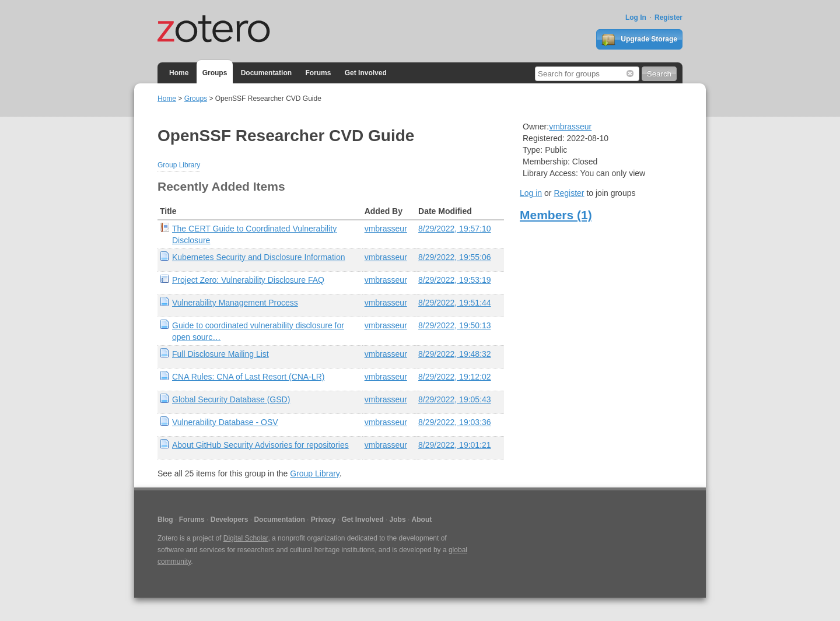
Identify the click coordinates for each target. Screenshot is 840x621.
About (422, 520)
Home (179, 73)
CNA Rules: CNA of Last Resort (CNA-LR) (248, 377)
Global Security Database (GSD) (231, 399)
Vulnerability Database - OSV (225, 422)
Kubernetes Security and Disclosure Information (258, 257)
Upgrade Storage (639, 40)
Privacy (323, 520)
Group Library (179, 165)
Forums (318, 73)
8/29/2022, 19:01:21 (455, 445)
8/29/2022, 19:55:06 (455, 257)
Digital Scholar (246, 538)
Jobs (398, 520)
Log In (636, 17)
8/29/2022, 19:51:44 (455, 303)
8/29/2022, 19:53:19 (455, 280)
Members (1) (556, 215)
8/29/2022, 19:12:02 (455, 377)
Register (668, 17)
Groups (215, 73)
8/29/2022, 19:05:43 (455, 399)
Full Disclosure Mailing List (220, 354)
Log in (531, 193)
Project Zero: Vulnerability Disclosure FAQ (248, 280)
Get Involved (366, 73)
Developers (230, 520)
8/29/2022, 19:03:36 (455, 422)
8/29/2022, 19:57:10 (455, 229)
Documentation (266, 73)
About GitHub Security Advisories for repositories (260, 445)
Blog (165, 520)
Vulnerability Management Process (235, 303)
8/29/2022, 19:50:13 (455, 325)
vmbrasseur (386, 229)
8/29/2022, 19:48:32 (455, 354)
